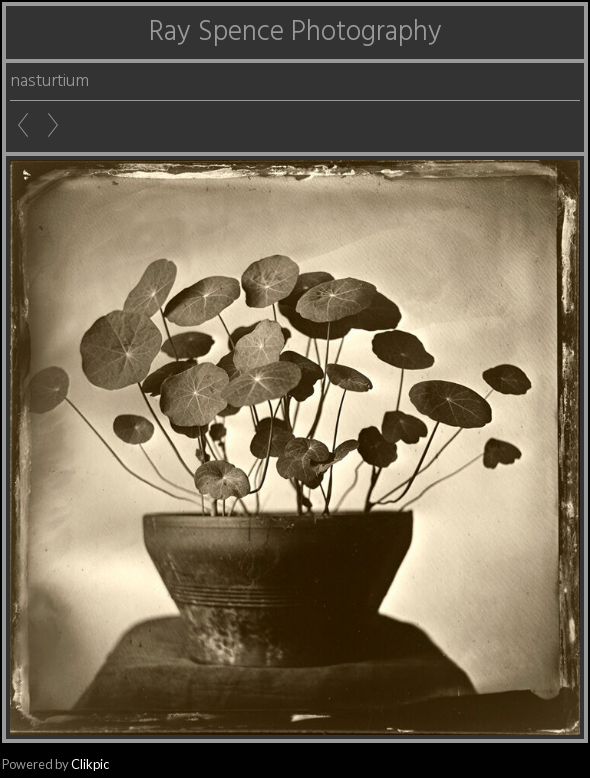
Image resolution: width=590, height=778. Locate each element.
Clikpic (90, 764)
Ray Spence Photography (295, 32)
